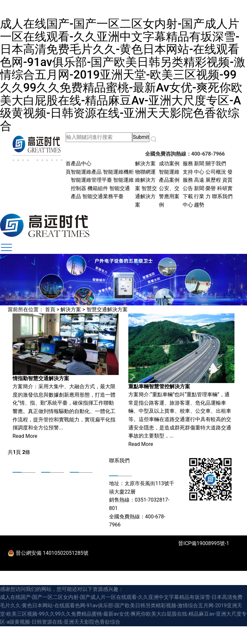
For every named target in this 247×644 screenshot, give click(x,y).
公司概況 (216, 172)
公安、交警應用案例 (169, 197)
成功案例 (169, 163)
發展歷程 (22, 488)
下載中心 (50, 497)
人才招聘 (79, 497)
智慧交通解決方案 (146, 197)
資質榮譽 (22, 497)
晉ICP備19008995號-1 (204, 543)
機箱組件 (98, 188)
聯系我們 (222, 196)
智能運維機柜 (118, 172)
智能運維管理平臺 (91, 180)
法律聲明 (225, 563)
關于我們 (216, 163)
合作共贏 (79, 488)
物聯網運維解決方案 (145, 180)
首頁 (50, 309)
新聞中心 (50, 488)
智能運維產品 (86, 172)
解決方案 (145, 163)
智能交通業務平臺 (103, 196)
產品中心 (81, 163)
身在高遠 (79, 480)
